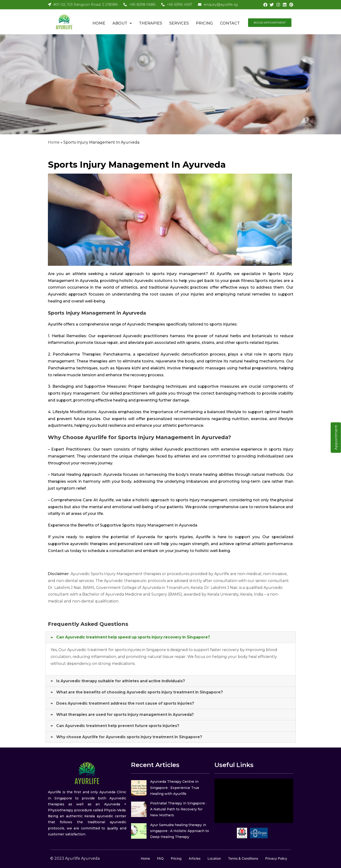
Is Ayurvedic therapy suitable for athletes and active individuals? (123, 681)
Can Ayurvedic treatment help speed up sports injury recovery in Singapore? (136, 637)
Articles (195, 858)
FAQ (160, 858)
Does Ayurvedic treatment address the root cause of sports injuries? (127, 703)
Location (214, 858)
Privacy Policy (276, 858)
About (122, 23)
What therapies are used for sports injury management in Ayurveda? (127, 715)
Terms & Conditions (243, 858)
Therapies (150, 23)
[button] (122, 23)
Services (179, 23)
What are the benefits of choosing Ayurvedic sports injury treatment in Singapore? (142, 692)
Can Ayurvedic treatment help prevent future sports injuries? (120, 726)
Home (99, 23)
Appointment (336, 437)
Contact (230, 23)
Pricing (204, 23)
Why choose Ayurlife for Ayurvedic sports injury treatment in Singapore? (132, 737)
